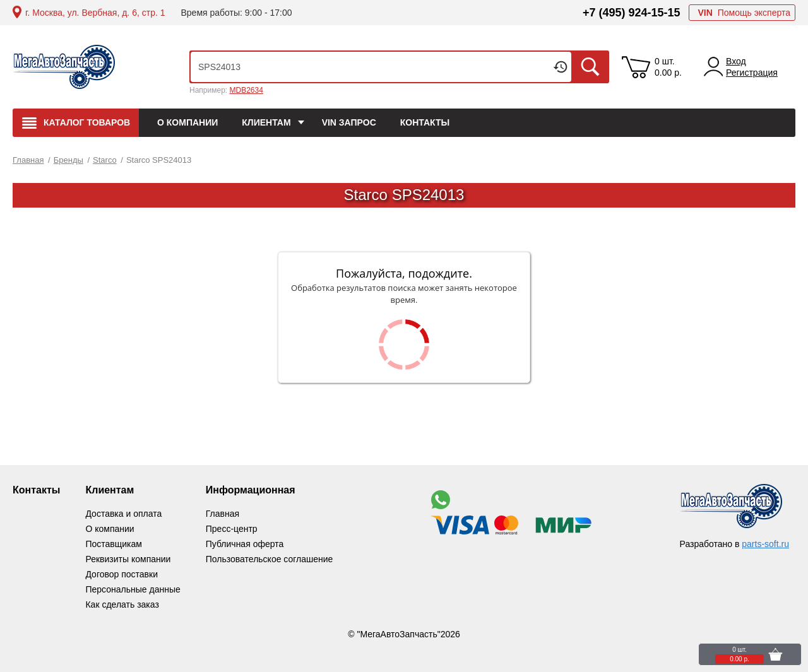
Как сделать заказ (122, 604)
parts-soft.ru (765, 544)
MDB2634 (246, 90)
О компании (110, 529)
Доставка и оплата (123, 514)
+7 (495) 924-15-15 (632, 13)
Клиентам (110, 490)
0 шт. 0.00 (668, 67)
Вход (736, 61)
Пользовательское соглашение (270, 559)
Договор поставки (122, 574)
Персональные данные (133, 589)
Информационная (251, 490)
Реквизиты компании (128, 559)
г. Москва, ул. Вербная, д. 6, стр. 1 (95, 13)
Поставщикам (114, 544)
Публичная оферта (245, 544)
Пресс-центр (232, 529)
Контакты (36, 490)
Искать (590, 67)
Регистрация (752, 73)
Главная (223, 514)
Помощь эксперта (744, 13)
